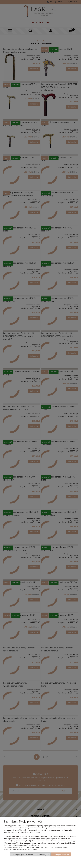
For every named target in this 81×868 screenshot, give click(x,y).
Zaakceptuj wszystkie (61, 854)
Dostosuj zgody (43, 854)
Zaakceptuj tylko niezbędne (22, 854)
